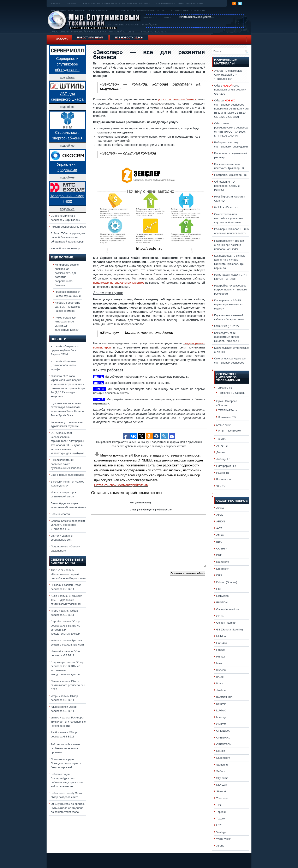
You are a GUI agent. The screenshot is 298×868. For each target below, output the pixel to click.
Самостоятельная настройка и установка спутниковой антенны (228, 218)
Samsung (222, 765)
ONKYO (221, 724)
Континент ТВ (227, 417)
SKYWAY (222, 785)
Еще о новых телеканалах (67, 475)
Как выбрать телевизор (65, 248)
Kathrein (221, 704)
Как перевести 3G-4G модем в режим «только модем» (229, 304)
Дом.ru (220, 452)
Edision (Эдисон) (227, 582)
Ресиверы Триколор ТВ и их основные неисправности (68, 722)
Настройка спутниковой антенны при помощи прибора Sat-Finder (229, 245)
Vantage (221, 832)
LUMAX (221, 710)
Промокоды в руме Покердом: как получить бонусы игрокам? (66, 763)
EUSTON (222, 602)
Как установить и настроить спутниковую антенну (117, 4)
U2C (219, 825)
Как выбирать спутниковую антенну (180, 4)
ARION (221, 521)
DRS (219, 575)
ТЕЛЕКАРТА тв (228, 410)
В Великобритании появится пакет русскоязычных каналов (66, 464)
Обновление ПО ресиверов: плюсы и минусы (227, 186)
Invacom (221, 670)
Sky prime (222, 778)
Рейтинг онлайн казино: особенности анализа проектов (66, 748)
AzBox (220, 535)
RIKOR (221, 751)
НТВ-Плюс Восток (230, 431)
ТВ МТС (221, 439)
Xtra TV (221, 486)
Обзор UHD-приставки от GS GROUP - (231, 90)
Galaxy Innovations (228, 609)
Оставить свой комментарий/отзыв (121, 485)
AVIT (219, 528)
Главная (55, 4)
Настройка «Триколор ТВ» (231, 175)
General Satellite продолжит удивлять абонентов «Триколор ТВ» (68, 525)
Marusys (221, 717)
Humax (221, 657)
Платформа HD (226, 466)
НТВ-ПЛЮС (224, 425)
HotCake (222, 643)
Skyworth (222, 791)
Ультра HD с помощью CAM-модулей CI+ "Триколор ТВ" (228, 75)
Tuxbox (221, 819)
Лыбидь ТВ (223, 459)
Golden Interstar (226, 623)
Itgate (220, 683)
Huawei (221, 650)
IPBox (220, 677)
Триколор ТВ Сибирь (231, 393)
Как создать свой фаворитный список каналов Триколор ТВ (228, 337)
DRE (219, 555)
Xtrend (220, 846)
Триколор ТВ (224, 388)
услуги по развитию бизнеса (177, 99)
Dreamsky (222, 569)
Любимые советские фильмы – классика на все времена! (68, 307)
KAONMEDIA (224, 697)
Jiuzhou (221, 690)
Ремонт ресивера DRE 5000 (68, 227)
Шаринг (72, 4)
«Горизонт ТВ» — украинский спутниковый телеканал (66, 600)
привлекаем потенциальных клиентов (119, 283)
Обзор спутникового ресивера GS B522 (68, 685)
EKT (219, 589)
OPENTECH (224, 744)
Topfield (221, 812)
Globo (220, 616)
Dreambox (222, 562)
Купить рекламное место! (195, 17)
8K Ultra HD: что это (227, 207)
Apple (220, 515)
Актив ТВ (222, 446)
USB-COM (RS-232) (227, 326)
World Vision (224, 839)
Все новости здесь (129, 38)
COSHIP (221, 549)
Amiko (220, 508)
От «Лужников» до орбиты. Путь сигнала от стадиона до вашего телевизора (68, 808)
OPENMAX (223, 738)
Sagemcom (223, 758)
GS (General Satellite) (230, 630)
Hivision (221, 636)
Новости (62, 39)
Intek (219, 663)
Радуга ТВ (223, 473)
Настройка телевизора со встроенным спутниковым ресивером (230, 290)
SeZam (221, 771)
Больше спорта (60, 514)
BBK (219, 542)
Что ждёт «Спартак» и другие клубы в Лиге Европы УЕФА (65, 350)
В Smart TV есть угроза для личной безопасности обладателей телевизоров (68, 237)
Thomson (222, 798)
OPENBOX (223, 731)
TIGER (220, 805)
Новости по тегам (90, 38)
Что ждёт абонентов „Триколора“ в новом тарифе (64, 365)
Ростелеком (224, 479)
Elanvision (222, 596)
